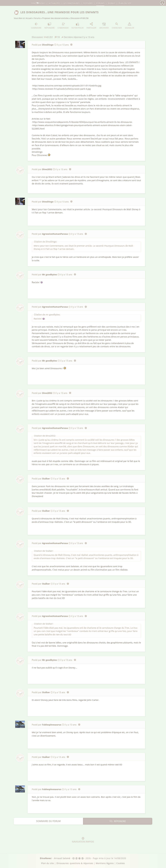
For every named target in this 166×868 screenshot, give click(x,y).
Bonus (112, 3)
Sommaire (36, 26)
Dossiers (88, 3)
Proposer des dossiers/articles (56, 18)
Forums (37, 18)
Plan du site (125, 3)
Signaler (130, 26)
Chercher (117, 26)
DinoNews (38, 3)
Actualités (54, 3)
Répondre (49, 26)
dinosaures (72, 3)
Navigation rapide (83, 840)
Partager (91, 26)
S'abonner (63, 26)
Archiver (104, 26)
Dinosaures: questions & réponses (75, 863)
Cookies (121, 863)
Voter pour (78, 26)
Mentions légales (105, 863)
